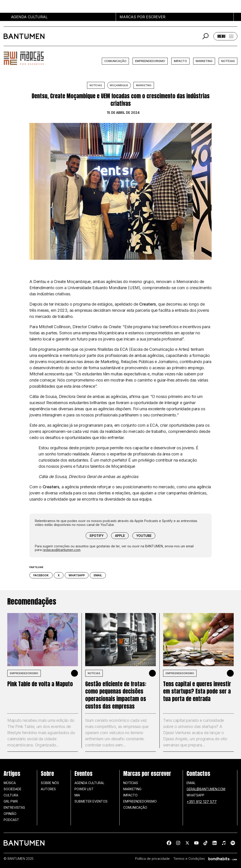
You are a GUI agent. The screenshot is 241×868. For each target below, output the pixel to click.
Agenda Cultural (89, 783)
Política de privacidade (152, 859)
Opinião (10, 814)
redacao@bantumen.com (62, 550)
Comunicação (115, 61)
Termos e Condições (189, 859)
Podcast (11, 820)
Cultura (11, 795)
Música (10, 783)
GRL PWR (11, 801)
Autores (48, 789)
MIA (77, 795)
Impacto (180, 61)
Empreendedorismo (150, 61)
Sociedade (13, 789)
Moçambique (119, 85)
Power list (84, 789)
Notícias (228, 61)
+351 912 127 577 (202, 802)
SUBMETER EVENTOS (91, 801)
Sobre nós (50, 783)
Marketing (204, 61)
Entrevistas (14, 807)
